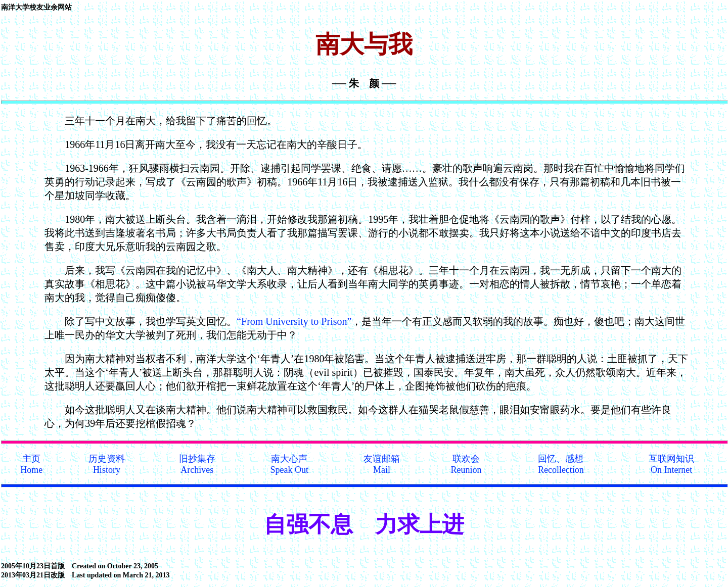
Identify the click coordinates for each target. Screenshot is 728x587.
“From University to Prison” (294, 321)
